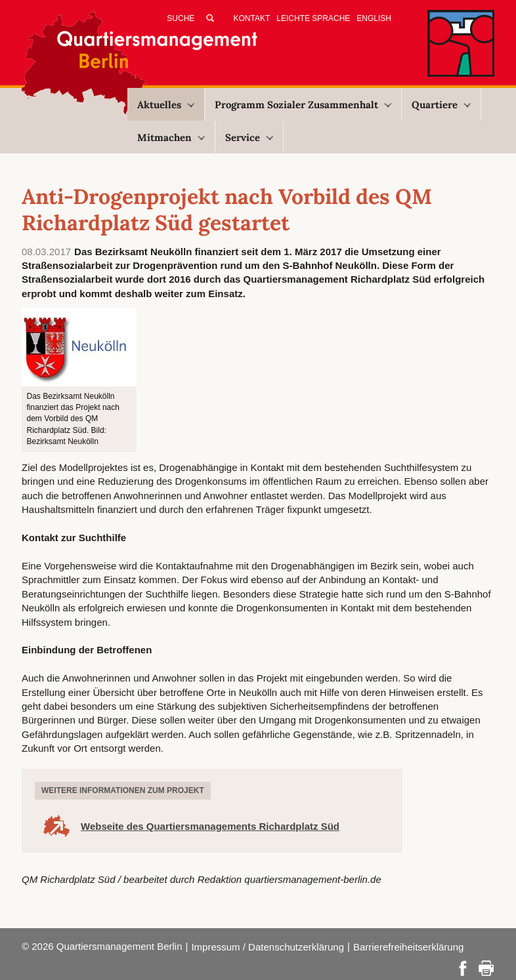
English (374, 18)
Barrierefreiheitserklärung (408, 947)
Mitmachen (171, 137)
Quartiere (441, 105)
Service (249, 137)
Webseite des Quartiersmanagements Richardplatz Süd (210, 826)
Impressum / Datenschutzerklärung (268, 947)
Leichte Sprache (313, 18)
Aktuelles (166, 105)
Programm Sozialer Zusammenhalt (303, 105)
